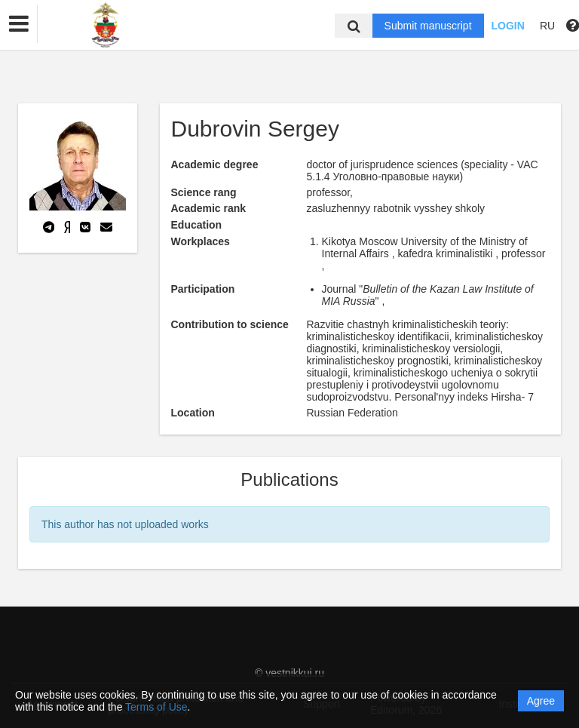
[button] (19, 24)
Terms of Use (156, 707)
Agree (541, 701)
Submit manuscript (428, 26)
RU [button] (547, 26)
